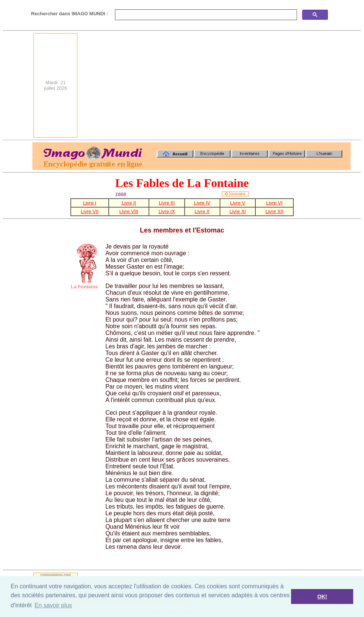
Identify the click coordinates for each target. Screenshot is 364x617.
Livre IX (167, 211)
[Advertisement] (251, 85)
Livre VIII (129, 211)
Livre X (202, 211)
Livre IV (202, 203)
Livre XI (237, 211)
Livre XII (274, 211)
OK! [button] (322, 597)
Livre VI (274, 203)
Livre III (167, 203)
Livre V (237, 203)
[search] (205, 15)
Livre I (90, 203)
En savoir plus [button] (53, 605)
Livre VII (90, 211)
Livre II (129, 203)
